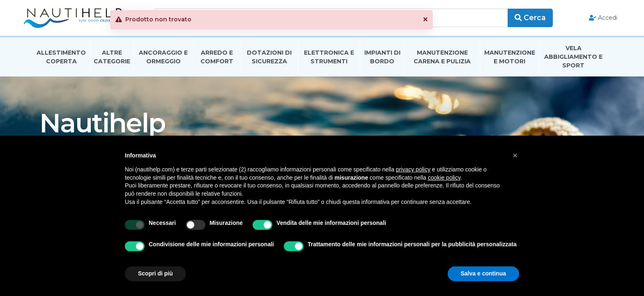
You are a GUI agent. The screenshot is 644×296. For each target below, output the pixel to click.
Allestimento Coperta (61, 59)
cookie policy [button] (444, 178)
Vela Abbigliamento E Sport (573, 59)
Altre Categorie (112, 59)
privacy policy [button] (413, 169)
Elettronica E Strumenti (329, 59)
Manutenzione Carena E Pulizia (442, 59)
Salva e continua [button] (483, 273)
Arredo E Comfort (217, 59)
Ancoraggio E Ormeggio (163, 59)
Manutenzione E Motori (510, 59)
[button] (476, 20)
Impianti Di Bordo (382, 59)
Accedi (594, 19)
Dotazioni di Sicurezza (269, 59)
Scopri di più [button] (155, 273)
